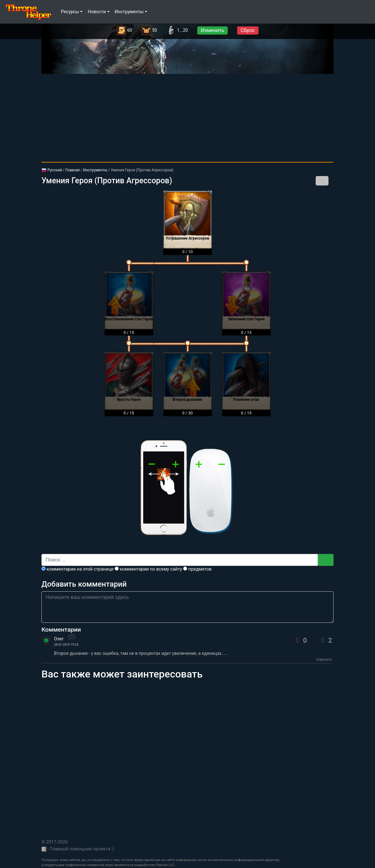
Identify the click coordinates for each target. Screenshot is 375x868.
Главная (73, 170)
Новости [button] (97, 12)
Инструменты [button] (129, 12)
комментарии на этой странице (77, 569)
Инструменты (95, 170)
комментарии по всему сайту (148, 569)
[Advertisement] (188, 118)
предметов (197, 569)
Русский (52, 170)
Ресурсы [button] (70, 12)
